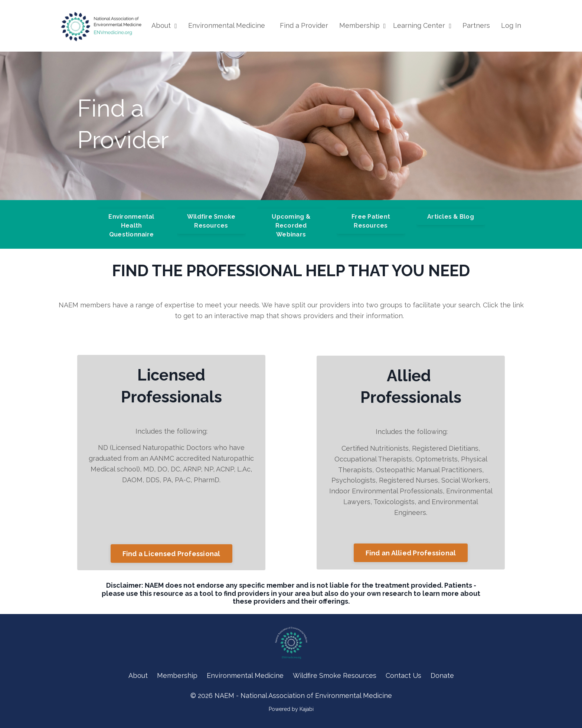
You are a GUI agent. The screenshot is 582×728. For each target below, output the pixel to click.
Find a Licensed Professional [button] (171, 554)
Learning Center (422, 25)
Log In (511, 25)
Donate (442, 675)
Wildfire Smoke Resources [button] (211, 221)
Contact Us (403, 675)
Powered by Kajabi (291, 709)
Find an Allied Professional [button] (411, 553)
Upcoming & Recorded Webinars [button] (291, 226)
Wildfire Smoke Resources (335, 675)
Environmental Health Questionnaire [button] (131, 226)
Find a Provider (304, 25)
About (164, 25)
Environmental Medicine (227, 25)
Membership (363, 25)
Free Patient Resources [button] (371, 221)
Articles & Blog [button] (451, 217)
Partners (476, 25)
